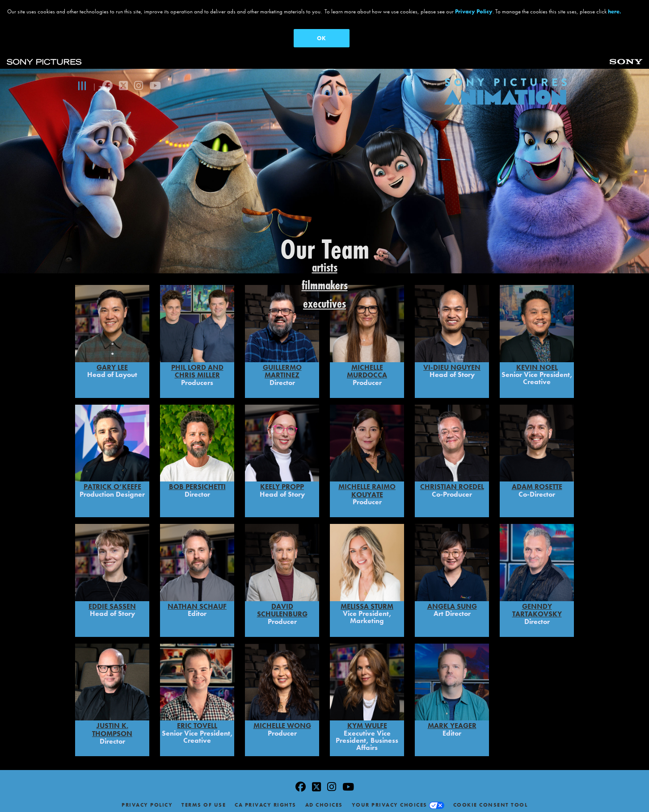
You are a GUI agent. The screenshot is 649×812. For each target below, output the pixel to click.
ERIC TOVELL (197, 720)
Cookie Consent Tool (491, 799)
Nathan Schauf (197, 600)
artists (325, 267)
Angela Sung (452, 600)
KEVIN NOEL (537, 361)
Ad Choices (324, 799)
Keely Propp (282, 481)
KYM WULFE (367, 720)
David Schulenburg (282, 604)
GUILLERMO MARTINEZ (282, 365)
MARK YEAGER (452, 720)
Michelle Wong (282, 720)
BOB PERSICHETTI (197, 481)
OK (321, 38)
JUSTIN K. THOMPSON (112, 724)
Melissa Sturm (367, 600)
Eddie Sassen (112, 600)
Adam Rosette (537, 481)
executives (324, 303)
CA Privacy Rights (265, 799)
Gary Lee (112, 361)
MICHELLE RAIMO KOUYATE (367, 485)
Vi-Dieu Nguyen (452, 361)
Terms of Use (204, 799)
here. (615, 11)
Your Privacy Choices (390, 799)
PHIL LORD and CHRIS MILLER (197, 365)
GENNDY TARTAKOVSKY (537, 604)
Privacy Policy (147, 799)
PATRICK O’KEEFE (112, 481)
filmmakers (325, 285)
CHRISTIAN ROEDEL (452, 481)
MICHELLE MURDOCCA (367, 365)
